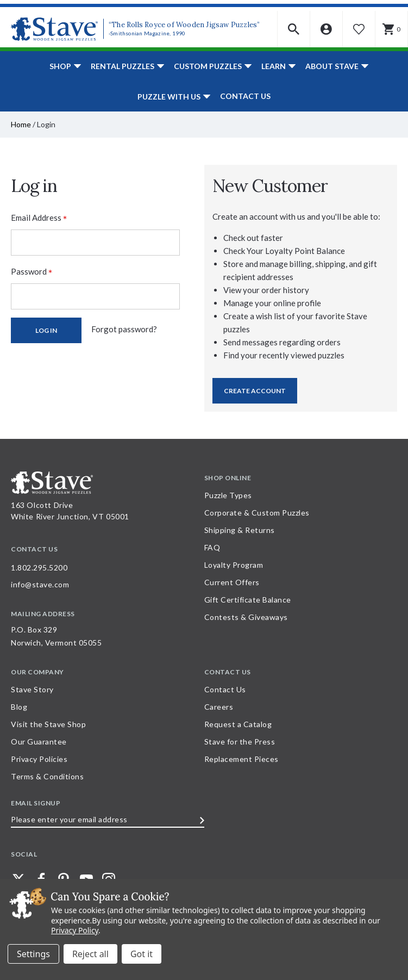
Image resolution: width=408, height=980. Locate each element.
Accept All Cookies (142, 954)
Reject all (90, 954)
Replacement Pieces (241, 759)
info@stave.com (40, 584)
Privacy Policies (39, 759)
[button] (294, 29)
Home (21, 124)
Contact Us (245, 96)
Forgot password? (124, 329)
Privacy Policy (75, 930)
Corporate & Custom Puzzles (257, 513)
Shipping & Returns (240, 530)
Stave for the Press (240, 742)
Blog (19, 707)
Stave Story (32, 689)
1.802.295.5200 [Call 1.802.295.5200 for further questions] (39, 567)
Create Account (255, 391)
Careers (219, 707)
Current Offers (232, 582)
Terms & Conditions (47, 776)
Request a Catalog (238, 724)
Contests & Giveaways (246, 617)
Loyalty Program (234, 565)
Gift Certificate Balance (248, 600)
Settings (33, 954)
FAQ (212, 547)
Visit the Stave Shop (48, 724)
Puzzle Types (228, 495)
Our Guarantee (39, 742)
